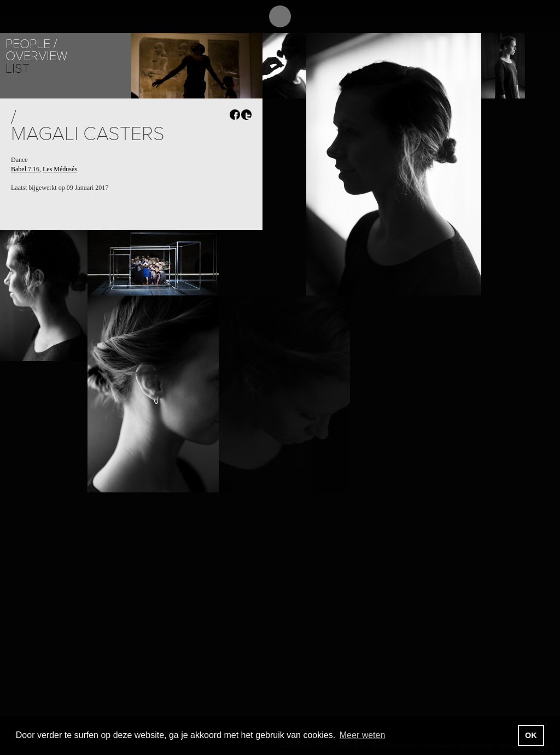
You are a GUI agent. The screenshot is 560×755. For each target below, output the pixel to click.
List (17, 69)
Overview (36, 56)
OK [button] (531, 735)
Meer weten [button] (363, 735)
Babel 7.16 (25, 169)
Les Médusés (60, 169)
